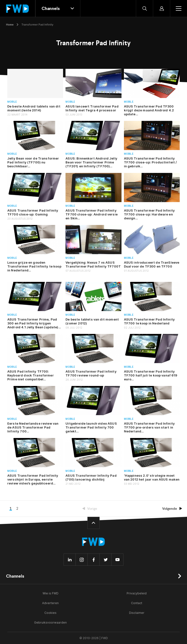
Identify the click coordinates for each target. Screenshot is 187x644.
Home (10, 25)
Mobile (12, 102)
